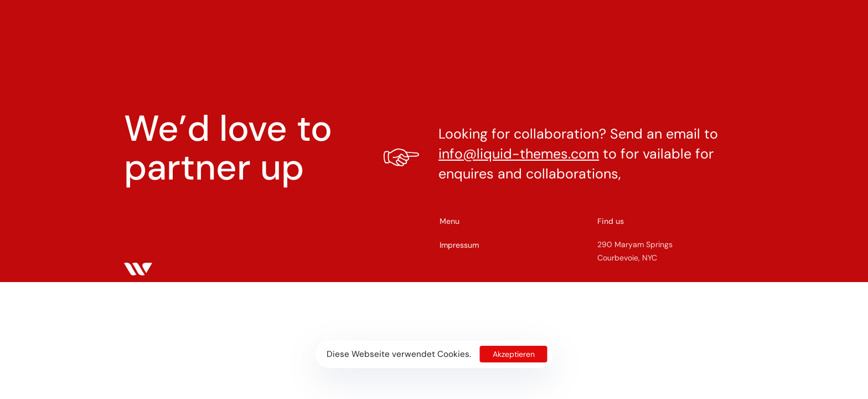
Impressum (459, 245)
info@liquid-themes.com (519, 154)
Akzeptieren (514, 354)
